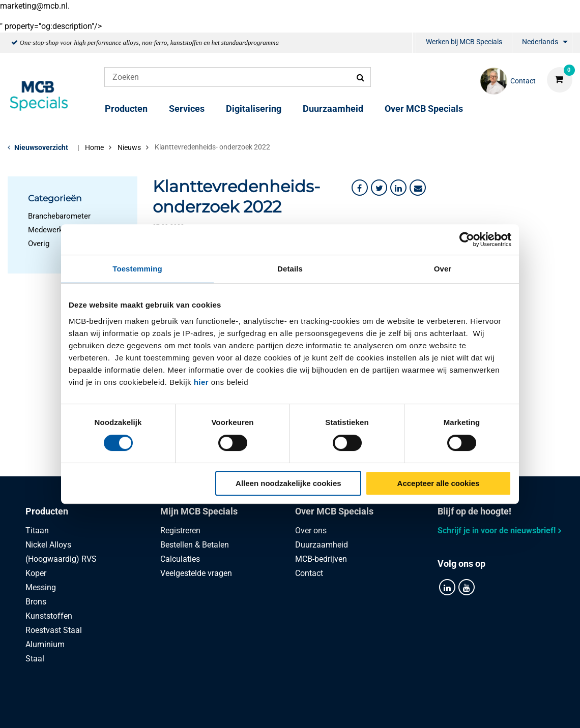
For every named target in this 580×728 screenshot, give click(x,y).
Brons (36, 602)
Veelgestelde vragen (196, 573)
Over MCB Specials (424, 109)
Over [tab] (443, 269)
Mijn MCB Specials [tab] (199, 511)
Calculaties (180, 559)
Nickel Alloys (48, 545)
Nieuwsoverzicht (41, 147)
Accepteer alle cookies (439, 483)
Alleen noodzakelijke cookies (288, 483)
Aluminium (45, 644)
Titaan (37, 530)
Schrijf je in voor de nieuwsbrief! (497, 530)
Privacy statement (179, 709)
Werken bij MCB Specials (464, 42)
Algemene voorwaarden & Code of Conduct (302, 709)
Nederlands (540, 42)
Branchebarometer (59, 216)
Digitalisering (254, 109)
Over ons (311, 530)
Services (187, 109)
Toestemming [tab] (137, 269)
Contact (309, 573)
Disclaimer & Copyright (434, 709)
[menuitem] (414, 43)
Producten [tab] (47, 511)
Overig (39, 244)
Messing (41, 587)
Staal (35, 659)
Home (94, 147)
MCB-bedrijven (321, 559)
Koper (36, 573)
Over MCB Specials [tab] (334, 511)
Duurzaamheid (333, 109)
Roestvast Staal (54, 630)
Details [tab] (290, 269)
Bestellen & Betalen (195, 545)
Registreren (180, 530)
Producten (126, 109)
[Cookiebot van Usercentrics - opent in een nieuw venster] (467, 239)
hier (201, 382)
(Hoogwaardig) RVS (61, 559)
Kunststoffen (49, 616)
